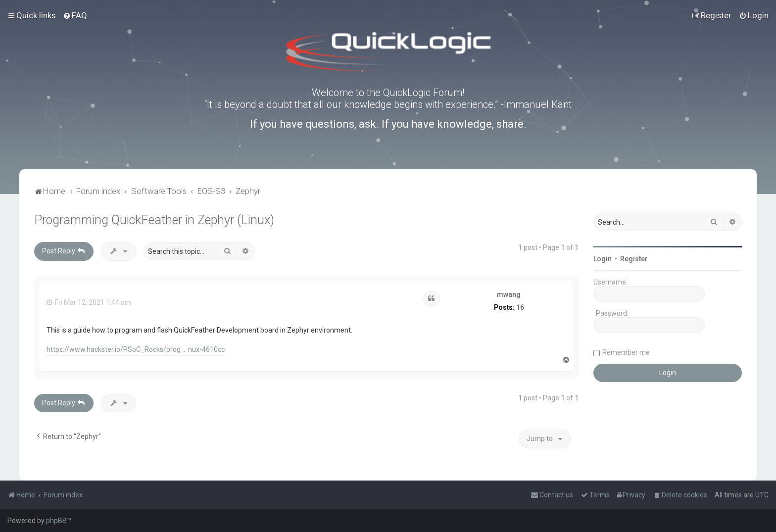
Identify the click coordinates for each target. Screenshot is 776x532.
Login (603, 259)
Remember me (626, 352)
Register (634, 259)
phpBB (56, 521)
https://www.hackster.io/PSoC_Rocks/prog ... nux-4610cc (136, 349)
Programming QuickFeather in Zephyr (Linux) (154, 220)
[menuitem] (75, 15)
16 (520, 307)
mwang (509, 294)
